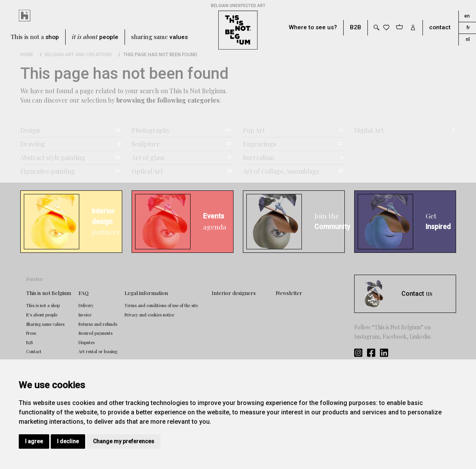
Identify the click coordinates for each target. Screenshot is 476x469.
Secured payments (95, 333)
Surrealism (259, 157)
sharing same (160, 37)
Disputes (86, 343)
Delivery (86, 306)
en (467, 16)
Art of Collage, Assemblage (281, 171)
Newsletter (289, 293)
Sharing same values (45, 324)
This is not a (35, 37)
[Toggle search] (376, 28)
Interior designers (234, 293)
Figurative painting (48, 171)
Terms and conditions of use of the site (161, 306)
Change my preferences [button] (124, 441)
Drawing (33, 144)
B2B (356, 28)
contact (440, 28)
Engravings (259, 144)
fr (468, 28)
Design (30, 130)
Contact (34, 352)
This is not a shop (43, 306)
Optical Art (147, 171)
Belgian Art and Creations (78, 55)
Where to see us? (313, 28)
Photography (151, 130)
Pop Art (254, 130)
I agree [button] (34, 441)
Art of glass (148, 157)
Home (27, 55)
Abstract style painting (53, 157)
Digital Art (369, 130)
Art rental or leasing (98, 352)
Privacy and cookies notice (149, 315)
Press (31, 333)
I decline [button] (68, 441)
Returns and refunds (98, 324)
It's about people (42, 315)
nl (468, 39)
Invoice (85, 315)
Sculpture (146, 144)
